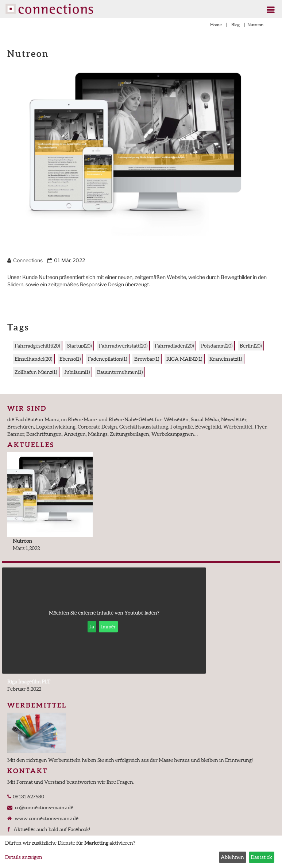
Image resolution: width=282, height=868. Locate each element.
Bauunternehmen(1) (120, 372)
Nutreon (22, 541)
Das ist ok (261, 857)
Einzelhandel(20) (33, 359)
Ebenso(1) (70, 359)
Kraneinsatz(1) (226, 359)
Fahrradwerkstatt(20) (123, 346)
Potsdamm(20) (217, 346)
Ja (92, 627)
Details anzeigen (24, 857)
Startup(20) (79, 346)
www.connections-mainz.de (46, 818)
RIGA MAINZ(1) (184, 359)
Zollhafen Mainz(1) (36, 372)
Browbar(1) (147, 359)
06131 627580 (28, 797)
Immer (109, 627)
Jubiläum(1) (77, 372)
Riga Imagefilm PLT (29, 682)
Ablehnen (232, 857)
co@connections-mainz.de (43, 807)
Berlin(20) (251, 346)
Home (216, 25)
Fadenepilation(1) (107, 359)
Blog (235, 25)
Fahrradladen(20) (174, 346)
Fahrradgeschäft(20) (37, 346)
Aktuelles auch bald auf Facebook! (51, 829)
